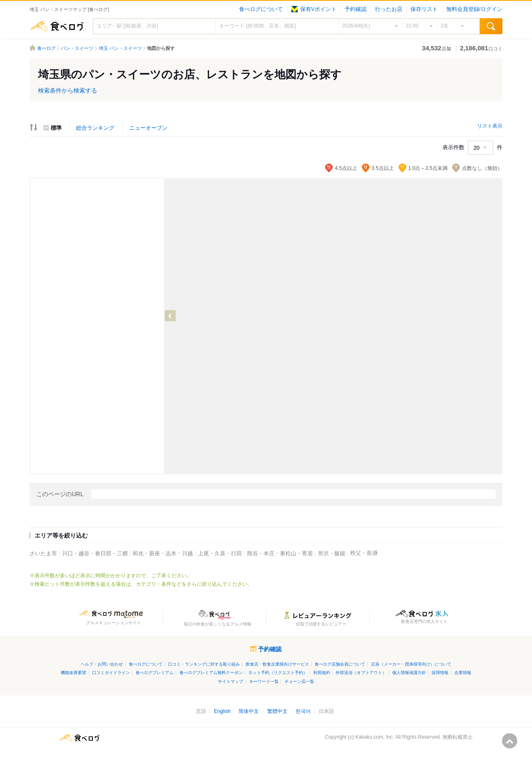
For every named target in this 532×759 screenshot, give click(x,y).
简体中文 (249, 711)
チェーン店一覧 (299, 681)
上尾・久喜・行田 (220, 554)
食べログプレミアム (155, 673)
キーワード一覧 (264, 681)
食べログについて (261, 9)
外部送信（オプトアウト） (361, 673)
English (222, 711)
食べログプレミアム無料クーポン (211, 673)
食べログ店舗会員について (340, 664)
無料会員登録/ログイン (474, 9)
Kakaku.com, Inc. (375, 737)
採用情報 (440, 673)
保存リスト (424, 9)
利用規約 (322, 673)
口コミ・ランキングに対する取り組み (204, 664)
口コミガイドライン (111, 673)
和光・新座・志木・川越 (163, 554)
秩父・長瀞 (364, 553)
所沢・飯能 (332, 554)
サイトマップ (231, 681)
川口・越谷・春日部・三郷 (95, 554)
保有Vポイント (314, 9)
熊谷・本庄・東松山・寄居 (280, 554)
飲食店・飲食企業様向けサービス (277, 664)
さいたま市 (43, 554)
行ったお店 (389, 9)
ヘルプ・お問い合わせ (102, 664)
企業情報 (463, 673)
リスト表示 (490, 126)
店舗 (436, 49)
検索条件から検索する (68, 90)
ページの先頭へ (510, 741)
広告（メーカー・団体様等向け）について (411, 664)
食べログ (57, 26)
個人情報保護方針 (409, 673)
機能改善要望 (73, 673)
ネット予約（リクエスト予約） (278, 673)
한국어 (303, 711)
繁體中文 (277, 711)
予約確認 (356, 9)
